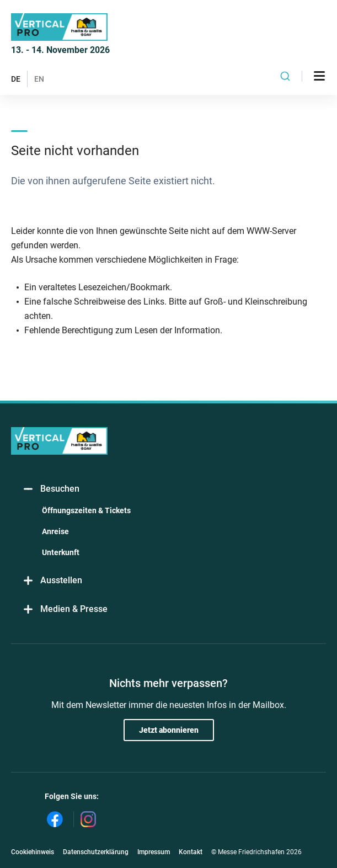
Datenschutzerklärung (96, 852)
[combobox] (285, 76)
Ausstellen (52, 581)
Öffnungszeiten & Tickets (86, 510)
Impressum (154, 852)
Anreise (55, 531)
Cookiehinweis (33, 852)
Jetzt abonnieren (169, 730)
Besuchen (51, 489)
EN (39, 79)
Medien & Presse (65, 609)
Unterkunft (61, 552)
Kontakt (191, 852)
